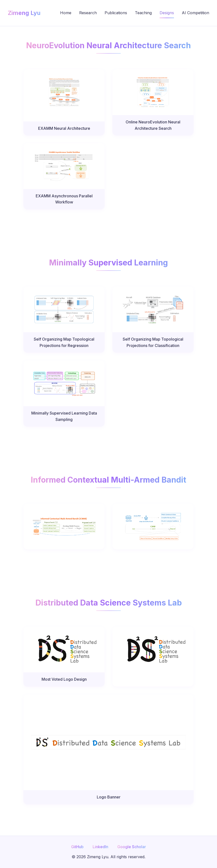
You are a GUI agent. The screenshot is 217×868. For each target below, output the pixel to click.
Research (88, 13)
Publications (116, 13)
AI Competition (195, 13)
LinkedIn (100, 847)
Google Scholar (132, 847)
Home (66, 13)
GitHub (77, 847)
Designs (167, 13)
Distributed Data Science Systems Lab (109, 603)
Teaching (143, 13)
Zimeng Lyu (24, 13)
